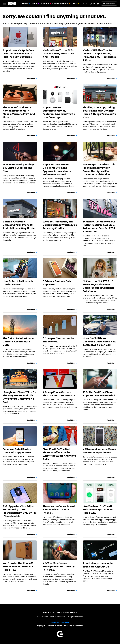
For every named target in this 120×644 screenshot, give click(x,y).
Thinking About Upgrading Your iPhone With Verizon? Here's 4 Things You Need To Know (99, 112)
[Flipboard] (94, 4)
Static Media (49, 617)
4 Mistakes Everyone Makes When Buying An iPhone (99, 451)
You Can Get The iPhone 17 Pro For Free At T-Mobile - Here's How (18, 567)
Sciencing (68, 626)
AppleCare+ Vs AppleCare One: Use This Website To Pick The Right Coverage (19, 54)
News (25, 3)
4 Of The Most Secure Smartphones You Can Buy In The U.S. (59, 567)
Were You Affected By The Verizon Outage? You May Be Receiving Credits (60, 225)
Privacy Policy (70, 612)
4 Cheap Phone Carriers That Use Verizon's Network (59, 394)
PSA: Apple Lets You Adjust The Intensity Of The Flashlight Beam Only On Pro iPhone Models (20, 511)
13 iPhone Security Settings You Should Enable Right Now (19, 168)
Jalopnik (51, 626)
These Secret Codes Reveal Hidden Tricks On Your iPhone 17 (59, 510)
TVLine (59, 626)
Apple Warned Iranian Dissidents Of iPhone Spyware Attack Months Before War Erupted (57, 169)
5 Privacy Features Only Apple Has (57, 283)
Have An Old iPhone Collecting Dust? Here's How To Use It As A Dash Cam (99, 342)
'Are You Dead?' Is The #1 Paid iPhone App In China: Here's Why (98, 510)
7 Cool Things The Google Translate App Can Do (98, 565)
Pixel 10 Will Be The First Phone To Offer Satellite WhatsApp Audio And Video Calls (59, 454)
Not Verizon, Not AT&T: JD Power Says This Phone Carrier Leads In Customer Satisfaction (99, 286)
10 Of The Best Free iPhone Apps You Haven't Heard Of (99, 394)
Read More (31, 78)
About (46, 612)
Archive (56, 612)
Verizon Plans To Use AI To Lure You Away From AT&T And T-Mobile (58, 54)
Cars (74, 3)
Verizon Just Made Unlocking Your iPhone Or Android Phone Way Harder (19, 225)
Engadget (41, 626)
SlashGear (79, 626)
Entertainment (60, 3)
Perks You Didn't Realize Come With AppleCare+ (17, 451)
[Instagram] (91, 4)
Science (45, 3)
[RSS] (98, 4)
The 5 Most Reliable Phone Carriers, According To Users (18, 342)
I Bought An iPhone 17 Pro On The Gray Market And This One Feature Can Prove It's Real (19, 397)
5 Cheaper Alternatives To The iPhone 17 (58, 340)
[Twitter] (87, 4)
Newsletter (109, 4)
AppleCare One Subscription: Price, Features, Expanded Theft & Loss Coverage (59, 112)
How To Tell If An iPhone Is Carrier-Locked (18, 283)
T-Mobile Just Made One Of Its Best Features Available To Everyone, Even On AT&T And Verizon (99, 227)
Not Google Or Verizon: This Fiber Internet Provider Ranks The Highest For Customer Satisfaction (99, 169)
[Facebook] (83, 4)
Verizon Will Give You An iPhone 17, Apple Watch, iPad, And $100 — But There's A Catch (100, 55)
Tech (34, 3)
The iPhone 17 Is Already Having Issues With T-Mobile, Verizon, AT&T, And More (19, 112)
